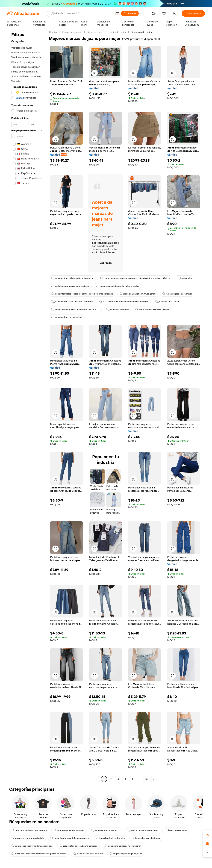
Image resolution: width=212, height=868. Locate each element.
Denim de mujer (117, 32)
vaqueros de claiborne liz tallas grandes (117, 286)
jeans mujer (184, 278)
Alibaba (53, 32)
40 (146, 779)
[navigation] (27, 406)
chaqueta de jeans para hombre (29, 830)
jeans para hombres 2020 (106, 830)
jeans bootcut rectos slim (110, 838)
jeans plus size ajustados (146, 838)
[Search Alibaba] (81, 13)
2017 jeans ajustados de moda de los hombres (124, 302)
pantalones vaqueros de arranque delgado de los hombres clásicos (135, 278)
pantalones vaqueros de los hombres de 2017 (75, 309)
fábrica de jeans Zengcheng (142, 830)
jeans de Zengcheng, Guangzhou (138, 294)
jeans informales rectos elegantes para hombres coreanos (82, 294)
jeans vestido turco (117, 309)
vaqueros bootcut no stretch (28, 838)
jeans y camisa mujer (167, 302)
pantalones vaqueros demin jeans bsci (32, 846)
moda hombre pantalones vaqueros (70, 838)
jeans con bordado (176, 830)
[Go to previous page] (97, 779)
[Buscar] (130, 13)
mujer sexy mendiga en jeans (126, 854)
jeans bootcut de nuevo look (67, 317)
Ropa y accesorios (72, 32)
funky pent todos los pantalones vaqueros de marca (39, 854)
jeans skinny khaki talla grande (152, 309)
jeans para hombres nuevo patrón (123, 846)
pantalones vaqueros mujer (69, 830)
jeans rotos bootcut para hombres (79, 846)
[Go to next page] (153, 779)
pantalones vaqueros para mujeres (70, 286)
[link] (207, 834)
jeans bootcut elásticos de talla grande (72, 278)
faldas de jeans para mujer (177, 294)
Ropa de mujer (95, 32)
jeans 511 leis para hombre (88, 854)
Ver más (16, 81)
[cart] (164, 14)
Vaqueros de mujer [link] (142, 32)
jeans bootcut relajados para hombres (72, 302)
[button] (117, 13)
